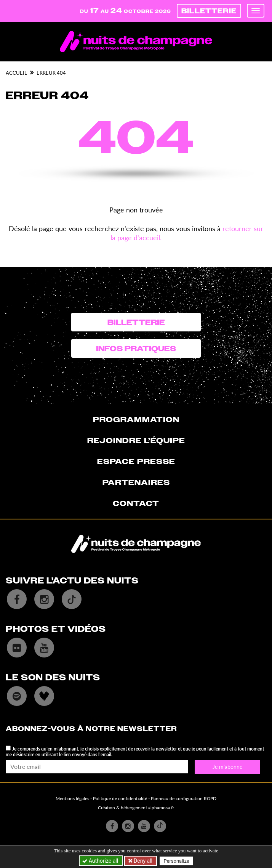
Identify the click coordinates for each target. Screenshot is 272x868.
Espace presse (136, 461)
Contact (136, 503)
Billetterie (209, 11)
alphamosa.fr (161, 808)
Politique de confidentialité (120, 798)
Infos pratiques (136, 349)
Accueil (16, 73)
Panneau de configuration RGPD (184, 798)
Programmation (136, 420)
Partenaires (136, 482)
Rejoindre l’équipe (136, 440)
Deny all (142, 861)
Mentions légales (72, 798)
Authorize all (101, 861)
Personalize (176, 861)
